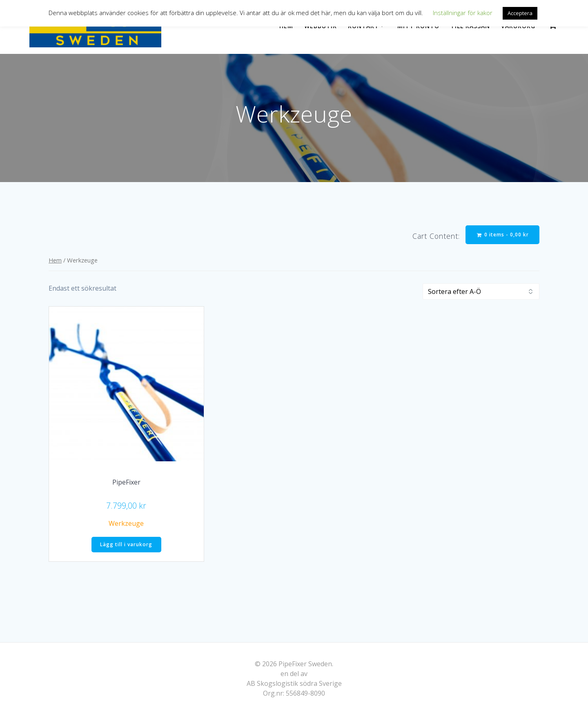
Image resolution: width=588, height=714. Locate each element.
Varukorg (518, 26)
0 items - (503, 235)
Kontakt (363, 26)
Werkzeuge (126, 523)
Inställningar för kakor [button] (463, 13)
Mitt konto (418, 26)
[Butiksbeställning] (481, 291)
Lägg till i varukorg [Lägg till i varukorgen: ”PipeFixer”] (126, 544)
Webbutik (321, 26)
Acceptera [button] (520, 13)
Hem (286, 26)
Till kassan (470, 26)
